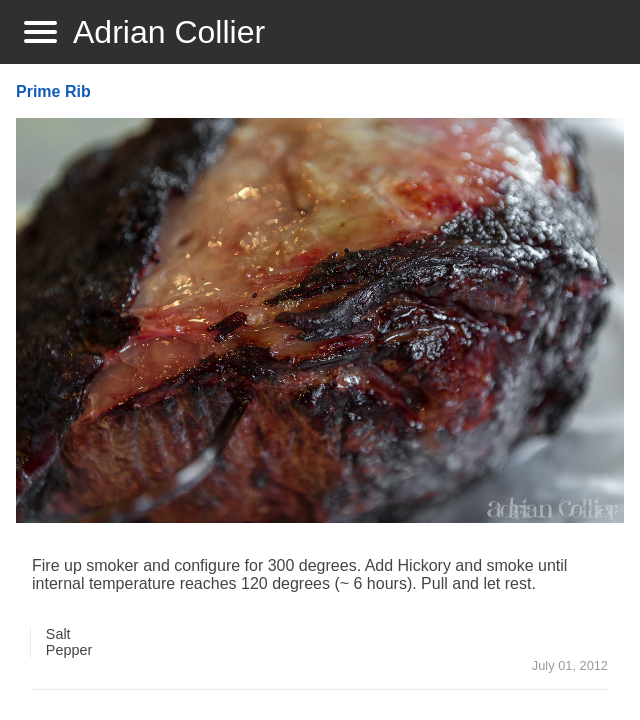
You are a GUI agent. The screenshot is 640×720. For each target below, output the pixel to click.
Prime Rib (53, 91)
